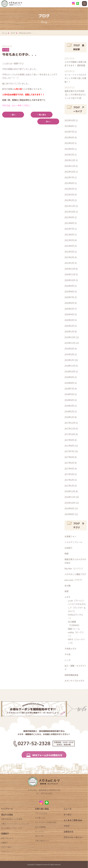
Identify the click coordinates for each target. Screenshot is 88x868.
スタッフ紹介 (6, 847)
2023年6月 (69, 137)
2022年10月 (70, 172)
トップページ (7, 809)
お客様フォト (70, 536)
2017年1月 (69, 486)
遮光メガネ (39, 836)
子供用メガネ (70, 649)
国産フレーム (74, 629)
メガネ (67, 597)
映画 (66, 554)
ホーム (4, 33)
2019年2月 (69, 354)
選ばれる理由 (7, 815)
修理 (66, 591)
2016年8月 (69, 514)
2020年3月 (69, 320)
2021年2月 (69, 257)
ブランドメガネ (41, 813)
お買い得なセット (42, 841)
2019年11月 (70, 343)
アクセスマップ (7, 852)
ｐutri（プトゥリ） (76, 601)
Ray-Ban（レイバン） (74, 568)
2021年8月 (69, 223)
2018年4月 (69, 400)
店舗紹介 (5, 834)
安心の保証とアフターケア (12, 828)
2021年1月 (69, 263)
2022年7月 (69, 177)
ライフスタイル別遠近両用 (46, 822)
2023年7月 (69, 132)
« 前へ (13, 115)
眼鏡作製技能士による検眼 (12, 819)
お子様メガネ (40, 818)
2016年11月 (70, 497)
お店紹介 (68, 548)
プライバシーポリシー (73, 837)
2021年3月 (69, 252)
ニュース (68, 809)
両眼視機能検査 (71, 675)
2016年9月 (69, 508)
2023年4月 (69, 149)
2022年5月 (69, 189)
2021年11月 (70, 206)
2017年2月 (69, 480)
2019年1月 (69, 360)
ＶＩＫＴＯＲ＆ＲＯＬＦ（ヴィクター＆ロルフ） (77, 608)
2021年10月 (70, 212)
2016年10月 (70, 503)
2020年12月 (70, 269)
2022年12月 (70, 160)
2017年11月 (70, 429)
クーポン (68, 815)
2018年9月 (69, 377)
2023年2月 (69, 155)
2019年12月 (70, 337)
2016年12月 (70, 491)
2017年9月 (69, 440)
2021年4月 (69, 246)
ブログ (13, 33)
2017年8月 (69, 446)
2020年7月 (69, 297)
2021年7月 (69, 229)
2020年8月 (69, 291)
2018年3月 (69, 406)
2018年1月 (69, 417)
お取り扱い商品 (42, 809)
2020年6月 (69, 303)
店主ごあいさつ (7, 838)
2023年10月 (70, 120)
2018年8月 (69, 383)
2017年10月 (70, 434)
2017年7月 (69, 451)
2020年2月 (69, 326)
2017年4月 (69, 469)
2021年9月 (69, 217)
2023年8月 (69, 126)
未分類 (67, 586)
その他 (67, 654)
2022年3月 (69, 195)
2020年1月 (69, 331)
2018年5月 (69, 394)
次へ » (48, 121)
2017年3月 (69, 474)
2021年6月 (69, 235)
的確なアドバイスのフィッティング (15, 824)
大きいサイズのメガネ (74, 681)
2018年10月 (70, 371)
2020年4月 (69, 314)
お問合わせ (69, 832)
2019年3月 (69, 349)
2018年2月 (69, 411)
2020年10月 (70, 280)
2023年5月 (69, 143)
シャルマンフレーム (73, 542)
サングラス (39, 832)
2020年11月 (70, 274)
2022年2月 (69, 200)
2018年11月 (70, 366)
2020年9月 (69, 286)
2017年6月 (69, 457)
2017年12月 (70, 423)
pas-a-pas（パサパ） (74, 580)
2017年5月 (69, 463)
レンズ (67, 660)
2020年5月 (69, 309)
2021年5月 (69, 240)
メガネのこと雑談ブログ (75, 574)
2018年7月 (69, 389)
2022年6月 (69, 183)
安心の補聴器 (40, 827)
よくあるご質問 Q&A (73, 820)
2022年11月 (70, 166)
